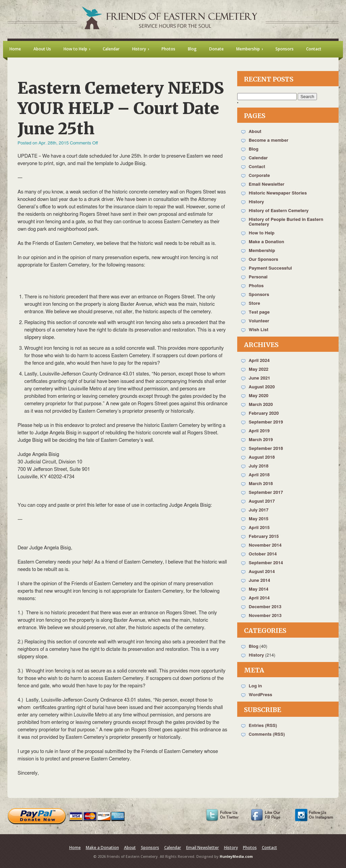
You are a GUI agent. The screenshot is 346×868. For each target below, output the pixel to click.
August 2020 (262, 387)
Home (75, 848)
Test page (259, 312)
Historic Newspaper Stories (278, 193)
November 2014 (265, 545)
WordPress (261, 695)
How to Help (262, 233)
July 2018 (259, 466)
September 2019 (266, 422)
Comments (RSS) (267, 735)
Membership (262, 251)
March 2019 (261, 440)
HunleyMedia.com (236, 856)
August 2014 (262, 572)
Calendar (258, 158)
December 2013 (265, 607)
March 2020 (261, 405)
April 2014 (259, 598)
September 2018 (266, 449)
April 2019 (259, 431)
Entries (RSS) (263, 726)
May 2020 (258, 396)
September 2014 (266, 563)
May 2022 (258, 370)
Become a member (268, 141)
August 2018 (262, 458)
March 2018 (261, 484)
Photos (256, 286)
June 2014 (259, 581)
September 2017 (266, 493)
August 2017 (262, 501)
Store (254, 304)
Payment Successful (270, 268)
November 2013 (265, 616)
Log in (255, 686)
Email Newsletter (267, 185)
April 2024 (259, 361)
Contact (257, 167)
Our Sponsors (263, 260)
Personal (258, 277)
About (255, 132)
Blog (254, 149)
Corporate (259, 176)
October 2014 (263, 554)
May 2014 (258, 589)
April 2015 (259, 528)
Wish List (258, 330)
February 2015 (264, 537)
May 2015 (258, 519)
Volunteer (259, 321)
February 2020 (264, 414)
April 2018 (259, 475)
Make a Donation (266, 242)
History (256, 202)
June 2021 (259, 378)
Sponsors (259, 295)
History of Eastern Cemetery (279, 211)
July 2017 (259, 510)
